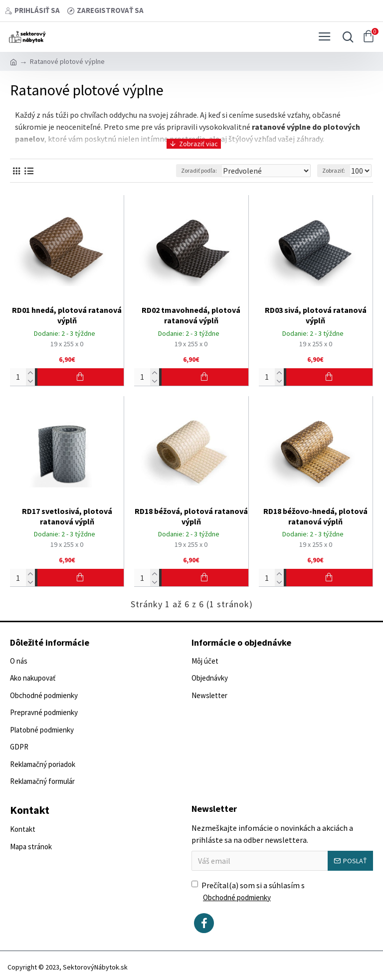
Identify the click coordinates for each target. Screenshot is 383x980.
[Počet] (22, 377)
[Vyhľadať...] (346, 37)
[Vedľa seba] (16, 171)
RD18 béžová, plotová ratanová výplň (191, 516)
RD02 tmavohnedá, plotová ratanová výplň (191, 315)
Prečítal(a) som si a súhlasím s (248, 892)
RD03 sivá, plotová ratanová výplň (316, 315)
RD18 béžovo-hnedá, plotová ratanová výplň (315, 516)
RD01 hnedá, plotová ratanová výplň (67, 315)
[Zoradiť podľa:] (266, 171)
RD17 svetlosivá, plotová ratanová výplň (67, 516)
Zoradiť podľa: (199, 170)
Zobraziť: (334, 170)
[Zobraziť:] (360, 171)
